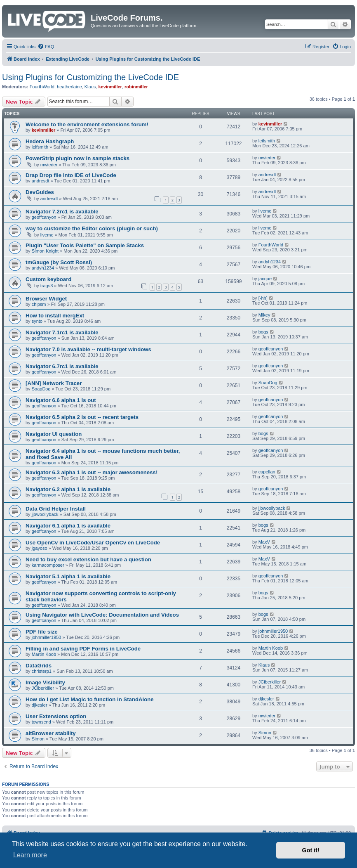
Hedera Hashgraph (50, 141)
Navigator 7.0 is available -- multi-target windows (88, 349)
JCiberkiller (43, 688)
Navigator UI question (54, 434)
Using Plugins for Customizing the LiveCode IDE (90, 77)
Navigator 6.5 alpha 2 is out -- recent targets (82, 417)
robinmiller (136, 87)
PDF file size (42, 632)
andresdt (41, 181)
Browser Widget (46, 299)
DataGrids (39, 666)
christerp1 (42, 671)
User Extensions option (56, 716)
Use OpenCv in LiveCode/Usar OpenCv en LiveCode (93, 543)
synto (37, 321)
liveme (265, 211)
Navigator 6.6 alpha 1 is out (61, 400)
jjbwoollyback (45, 514)
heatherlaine (69, 87)
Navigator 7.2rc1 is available (62, 212)
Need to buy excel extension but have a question (88, 559)
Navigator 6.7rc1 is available (62, 366)
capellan (267, 472)
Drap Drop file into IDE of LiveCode (71, 175)
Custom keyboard (48, 279)
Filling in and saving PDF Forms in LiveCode (83, 649)
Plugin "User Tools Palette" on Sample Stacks (85, 245)
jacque (265, 279)
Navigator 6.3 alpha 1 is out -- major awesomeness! (92, 472)
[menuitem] (46, 47)
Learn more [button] (30, 855)
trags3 (47, 286)
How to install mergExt (55, 316)
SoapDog (41, 389)
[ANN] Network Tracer (54, 383)
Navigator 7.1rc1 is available (62, 332)
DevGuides (40, 192)
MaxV (264, 542)
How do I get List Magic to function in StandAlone (90, 699)
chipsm (39, 304)
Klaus (90, 87)
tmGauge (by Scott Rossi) (59, 262)
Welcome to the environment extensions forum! (87, 124)
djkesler (40, 705)
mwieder (49, 165)
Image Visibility (45, 682)
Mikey (264, 315)
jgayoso (40, 548)
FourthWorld (42, 87)
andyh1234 (43, 268)
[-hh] (263, 298)
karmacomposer (48, 565)
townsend (41, 722)
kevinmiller (110, 87)
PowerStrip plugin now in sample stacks (78, 158)
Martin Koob (44, 654)
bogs (263, 332)
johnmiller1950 (47, 637)
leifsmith (40, 147)
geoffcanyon (44, 217)
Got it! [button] (311, 850)
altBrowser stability (51, 733)
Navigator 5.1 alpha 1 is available (68, 576)
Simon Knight (45, 251)
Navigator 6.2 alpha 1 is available (68, 489)
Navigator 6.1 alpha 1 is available (68, 526)
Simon (38, 739)
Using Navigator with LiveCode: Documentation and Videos (102, 615)
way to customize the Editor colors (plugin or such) (92, 228)
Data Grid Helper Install (56, 509)
